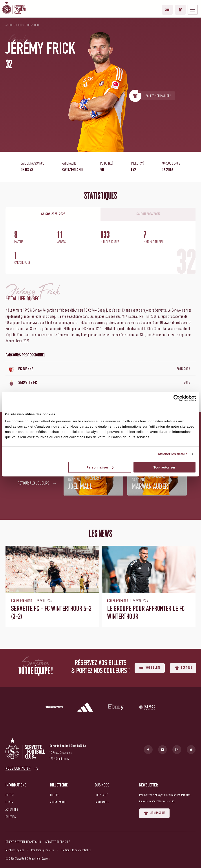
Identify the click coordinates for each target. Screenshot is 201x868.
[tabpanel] (100, 247)
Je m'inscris (154, 813)
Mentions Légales (15, 850)
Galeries (11, 817)
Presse (10, 795)
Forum (9, 802)
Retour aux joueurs (33, 484)
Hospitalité (101, 795)
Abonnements (58, 802)
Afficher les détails (173, 454)
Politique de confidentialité (76, 850)
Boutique (180, 10)
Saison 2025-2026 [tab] (53, 214)
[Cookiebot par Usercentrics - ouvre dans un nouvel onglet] (177, 398)
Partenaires (102, 802)
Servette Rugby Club (58, 842)
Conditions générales (42, 850)
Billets (54, 795)
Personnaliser (100, 467)
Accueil (9, 25)
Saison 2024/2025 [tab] (148, 214)
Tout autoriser (164, 467)
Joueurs (19, 25)
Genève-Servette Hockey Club (23, 842)
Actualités (12, 809)
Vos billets (167, 10)
